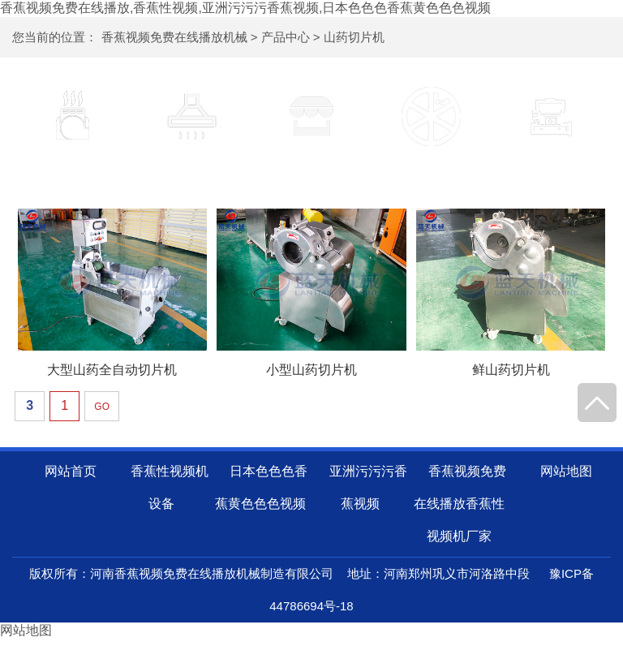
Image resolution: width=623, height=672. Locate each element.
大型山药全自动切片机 (112, 370)
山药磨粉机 (551, 167)
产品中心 (286, 37)
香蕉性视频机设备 (72, 167)
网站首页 (71, 471)
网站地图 (566, 471)
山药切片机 (354, 37)
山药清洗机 (192, 167)
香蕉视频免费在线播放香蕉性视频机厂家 (460, 504)
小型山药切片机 (311, 370)
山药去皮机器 (311, 167)
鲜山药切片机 (511, 370)
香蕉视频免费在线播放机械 (174, 37)
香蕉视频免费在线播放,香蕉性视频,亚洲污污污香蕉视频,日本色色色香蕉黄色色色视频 (245, 8)
